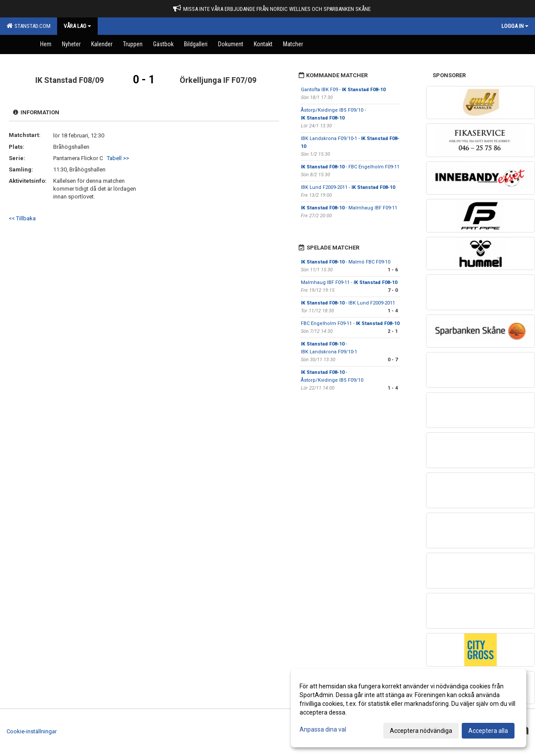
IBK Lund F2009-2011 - (348, 187)
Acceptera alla (488, 731)
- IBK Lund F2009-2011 (348, 303)
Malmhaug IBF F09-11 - (349, 282)
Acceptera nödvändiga (421, 731)
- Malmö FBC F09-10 (346, 262)
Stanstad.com (29, 26)
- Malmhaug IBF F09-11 (349, 208)
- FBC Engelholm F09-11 (350, 167)
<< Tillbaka (22, 218)
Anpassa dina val (323, 729)
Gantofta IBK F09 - (343, 90)
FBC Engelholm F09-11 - (350, 323)
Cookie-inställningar (32, 731)
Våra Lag (77, 26)
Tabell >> (118, 158)
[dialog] (409, 708)
